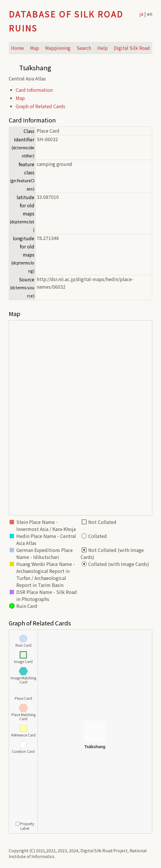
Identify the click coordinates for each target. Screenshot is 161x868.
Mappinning (58, 48)
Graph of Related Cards (40, 106)
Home (17, 48)
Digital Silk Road (132, 48)
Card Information (34, 90)
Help (102, 48)
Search (84, 48)
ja (141, 14)
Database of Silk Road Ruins (66, 21)
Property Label (25, 826)
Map (34, 48)
